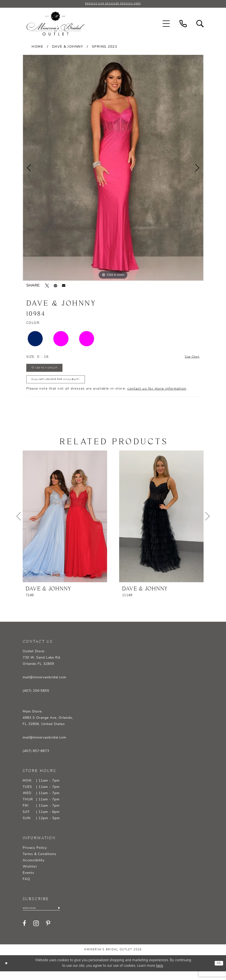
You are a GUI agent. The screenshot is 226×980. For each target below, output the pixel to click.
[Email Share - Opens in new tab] (64, 287)
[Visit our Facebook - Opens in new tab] (24, 932)
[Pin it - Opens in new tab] (55, 287)
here (160, 975)
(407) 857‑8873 (36, 759)
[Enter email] (47, 916)
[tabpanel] (113, 169)
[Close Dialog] (7, 972)
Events (28, 880)
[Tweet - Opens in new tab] (47, 287)
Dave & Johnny (68, 48)
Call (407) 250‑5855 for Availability (65, 386)
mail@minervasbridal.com (45, 685)
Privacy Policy (35, 855)
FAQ (26, 887)
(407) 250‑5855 (36, 698)
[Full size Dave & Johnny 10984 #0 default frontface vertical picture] (113, 169)
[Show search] (200, 25)
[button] (166, 25)
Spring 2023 (105, 48)
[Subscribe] (69, 916)
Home (37, 48)
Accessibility (34, 868)
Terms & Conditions (40, 862)
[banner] (55, 25)
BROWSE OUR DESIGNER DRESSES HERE (113, 4)
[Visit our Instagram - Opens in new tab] (36, 932)
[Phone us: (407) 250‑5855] (183, 25)
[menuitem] (166, 25)
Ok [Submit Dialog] (218, 972)
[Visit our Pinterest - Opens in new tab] (48, 932)
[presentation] (65, 524)
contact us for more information (157, 396)
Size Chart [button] (190, 358)
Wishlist (30, 874)
